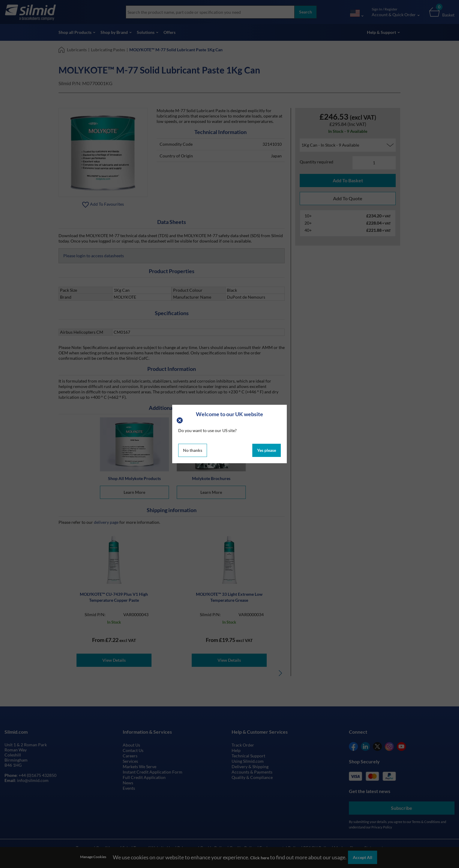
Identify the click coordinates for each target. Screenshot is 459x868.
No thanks (193, 450)
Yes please (267, 450)
